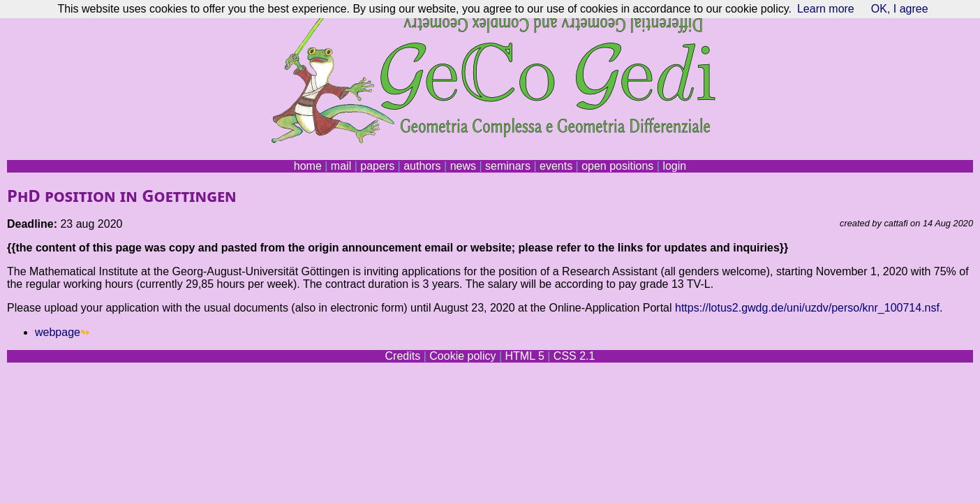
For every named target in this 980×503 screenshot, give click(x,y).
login (674, 166)
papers (377, 166)
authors (422, 166)
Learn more (826, 9)
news (463, 166)
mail (341, 166)
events (556, 166)
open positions (617, 166)
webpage (58, 332)
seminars (508, 166)
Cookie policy (462, 356)
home (308, 166)
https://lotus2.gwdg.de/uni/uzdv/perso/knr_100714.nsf (807, 308)
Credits (403, 356)
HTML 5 (524, 356)
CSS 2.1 (574, 356)
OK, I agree (900, 9)
